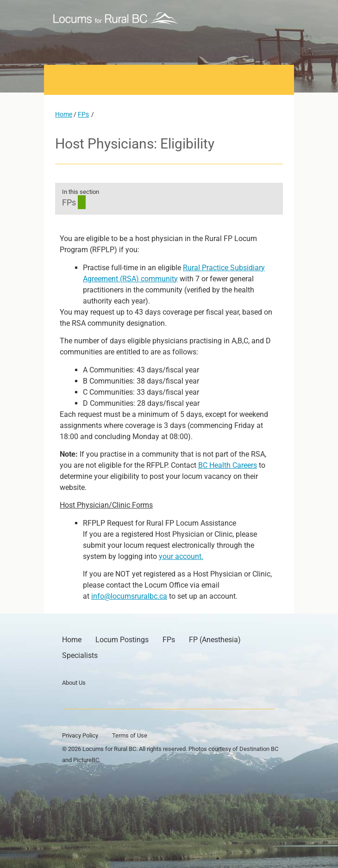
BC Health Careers (228, 465)
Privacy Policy (80, 735)
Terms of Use (130, 735)
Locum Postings (122, 640)
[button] (274, 19)
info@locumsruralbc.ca (129, 596)
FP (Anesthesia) (215, 640)
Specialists (80, 655)
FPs (83, 114)
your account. (181, 556)
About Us (74, 683)
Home (64, 114)
